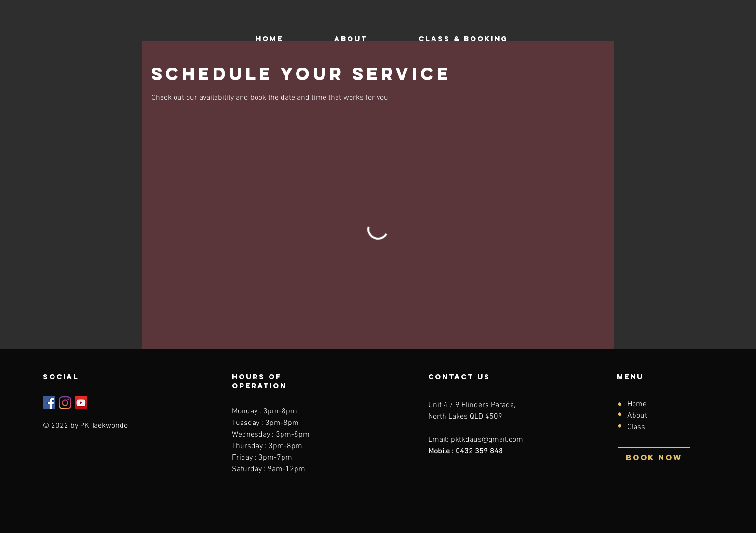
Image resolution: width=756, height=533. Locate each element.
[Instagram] (65, 403)
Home (637, 404)
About (637, 416)
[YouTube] (81, 403)
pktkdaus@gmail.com (487, 440)
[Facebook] (49, 403)
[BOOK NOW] (654, 458)
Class (636, 427)
